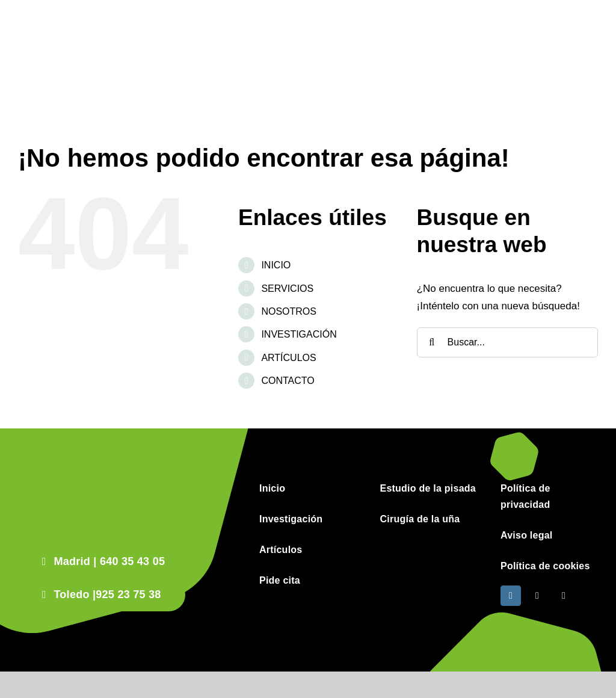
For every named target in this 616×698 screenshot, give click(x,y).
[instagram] (511, 596)
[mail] (537, 596)
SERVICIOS (287, 289)
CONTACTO (288, 381)
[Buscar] (432, 342)
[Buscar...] (507, 342)
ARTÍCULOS (288, 358)
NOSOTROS (289, 311)
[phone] (564, 596)
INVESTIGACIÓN (299, 334)
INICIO (276, 265)
